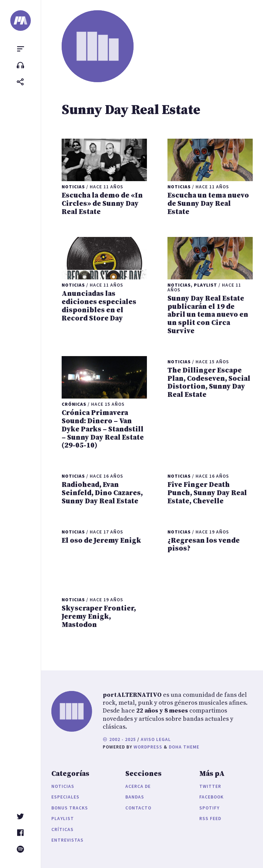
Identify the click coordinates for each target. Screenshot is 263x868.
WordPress (148, 747)
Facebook (211, 797)
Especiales (65, 797)
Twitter (210, 786)
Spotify (209, 808)
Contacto (138, 808)
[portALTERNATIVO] (21, 21)
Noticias (63, 786)
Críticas (62, 829)
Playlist (63, 819)
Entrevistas (67, 840)
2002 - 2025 (119, 739)
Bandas (135, 797)
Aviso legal (156, 739)
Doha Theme (184, 747)
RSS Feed (210, 819)
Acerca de (138, 786)
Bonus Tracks (70, 808)
